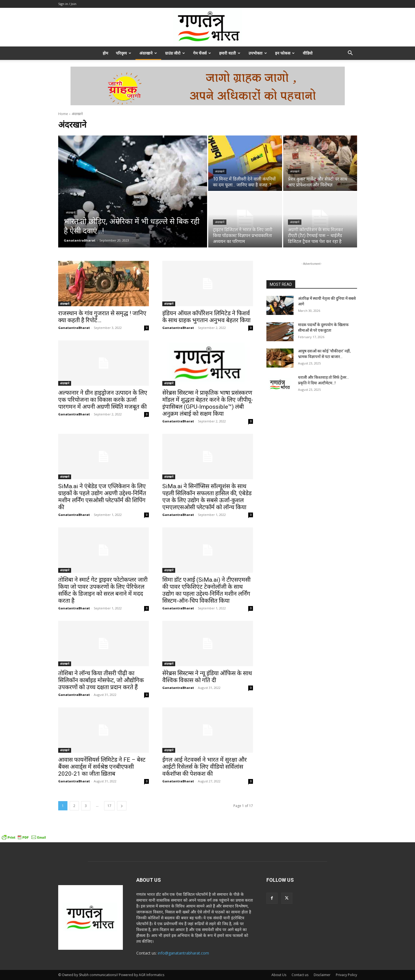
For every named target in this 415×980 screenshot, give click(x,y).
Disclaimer (322, 975)
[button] (350, 54)
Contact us (300, 975)
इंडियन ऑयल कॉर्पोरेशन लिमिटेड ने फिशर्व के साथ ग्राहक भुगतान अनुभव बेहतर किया (206, 317)
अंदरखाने (148, 53)
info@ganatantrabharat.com (183, 953)
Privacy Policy (346, 975)
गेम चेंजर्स (202, 53)
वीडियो (308, 53)
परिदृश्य (124, 53)
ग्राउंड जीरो (175, 53)
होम (105, 53)
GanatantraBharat (74, 328)
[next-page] (122, 806)
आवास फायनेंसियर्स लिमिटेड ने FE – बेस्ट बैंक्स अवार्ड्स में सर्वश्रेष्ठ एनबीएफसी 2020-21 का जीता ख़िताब (102, 767)
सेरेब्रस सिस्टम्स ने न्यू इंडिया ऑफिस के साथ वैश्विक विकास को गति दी (207, 677)
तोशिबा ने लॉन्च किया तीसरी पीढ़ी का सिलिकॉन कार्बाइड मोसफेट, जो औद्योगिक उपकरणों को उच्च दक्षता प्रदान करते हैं (101, 680)
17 (109, 806)
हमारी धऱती (230, 53)
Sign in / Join (67, 4)
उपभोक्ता (258, 53)
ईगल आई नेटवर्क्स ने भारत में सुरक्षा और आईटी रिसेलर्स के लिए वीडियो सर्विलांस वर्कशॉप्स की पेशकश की (205, 767)
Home (63, 114)
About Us (279, 975)
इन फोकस (285, 53)
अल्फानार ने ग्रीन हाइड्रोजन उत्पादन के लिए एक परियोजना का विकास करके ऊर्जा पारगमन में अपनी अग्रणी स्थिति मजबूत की (103, 400)
